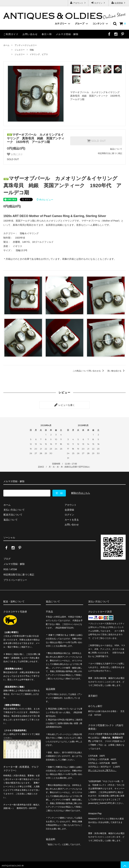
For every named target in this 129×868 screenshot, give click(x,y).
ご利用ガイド (11, 34)
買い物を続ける (116, 371)
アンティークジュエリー (26, 45)
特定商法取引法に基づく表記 (19, 573)
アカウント (78, 3)
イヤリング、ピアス (39, 54)
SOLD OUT (96, 141)
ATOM (13, 568)
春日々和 (47, 34)
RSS (6, 568)
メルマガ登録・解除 (67, 34)
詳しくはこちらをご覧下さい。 (102, 769)
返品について (116, 149)
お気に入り (15, 154)
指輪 (32, 50)
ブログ (7, 558)
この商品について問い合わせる (89, 371)
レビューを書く (64, 405)
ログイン (99, 3)
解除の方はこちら (81, 493)
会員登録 (119, 3)
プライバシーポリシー (15, 578)
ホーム (6, 45)
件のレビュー (45, 200)
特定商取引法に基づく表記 (110, 153)
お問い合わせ (30, 34)
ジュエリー (20, 50)
